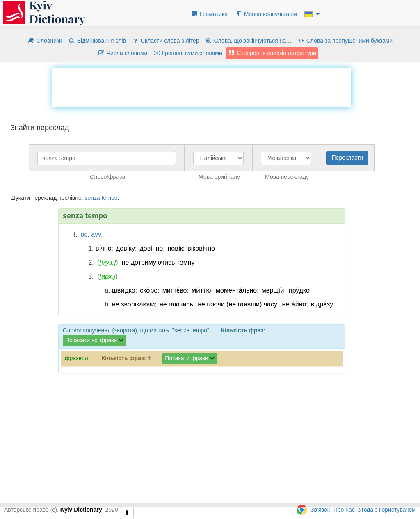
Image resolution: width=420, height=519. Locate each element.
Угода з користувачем (387, 510)
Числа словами (123, 53)
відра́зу (322, 304)
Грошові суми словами (188, 53)
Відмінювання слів (97, 41)
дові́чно (151, 248)
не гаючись (176, 304)
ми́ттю (201, 290)
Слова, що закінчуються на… (248, 41)
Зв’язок (320, 510)
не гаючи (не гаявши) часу (237, 304)
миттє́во (175, 290)
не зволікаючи (133, 304)
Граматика (209, 14)
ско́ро (149, 290)
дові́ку (126, 248)
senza (92, 198)
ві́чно (104, 248)
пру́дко (299, 290)
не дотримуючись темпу (158, 262)
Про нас (344, 510)
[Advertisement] (202, 87)
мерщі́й (273, 290)
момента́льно (236, 290)
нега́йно (294, 304)
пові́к (175, 248)
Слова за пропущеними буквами (345, 41)
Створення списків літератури (272, 53)
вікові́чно (201, 248)
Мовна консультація (266, 14)
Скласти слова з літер (165, 41)
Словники (45, 41)
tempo (110, 198)
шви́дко (124, 290)
